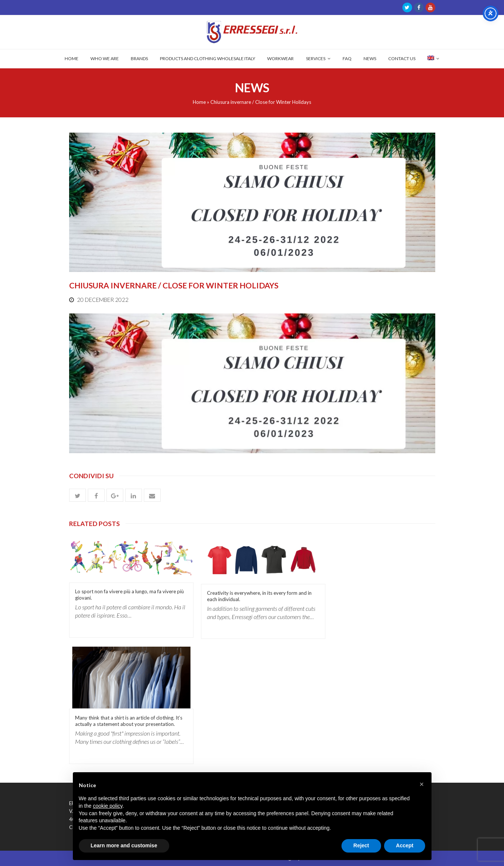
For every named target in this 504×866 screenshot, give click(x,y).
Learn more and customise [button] (124, 845)
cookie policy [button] (108, 806)
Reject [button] (361, 845)
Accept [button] (405, 845)
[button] (78, 495)
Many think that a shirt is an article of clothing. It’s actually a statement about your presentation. (129, 721)
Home (199, 102)
